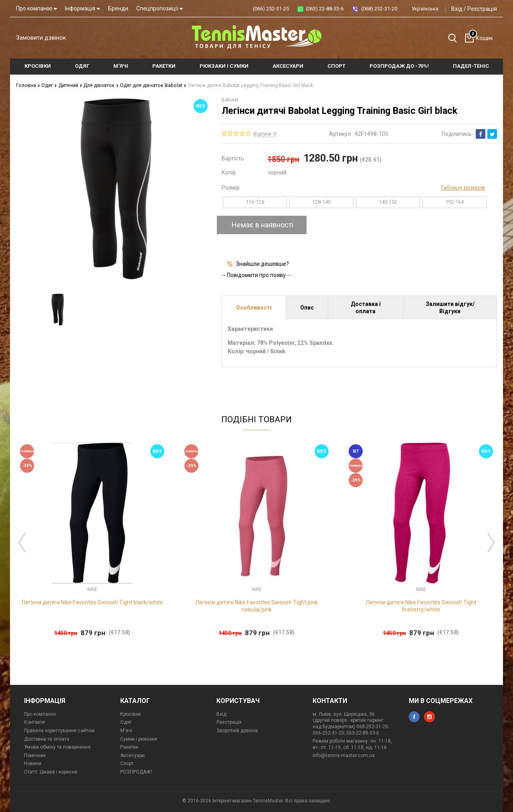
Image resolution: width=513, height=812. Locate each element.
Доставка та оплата (47, 739)
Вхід (457, 9)
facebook (414, 717)
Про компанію (36, 8)
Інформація (82, 8)
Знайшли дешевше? (263, 263)
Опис (307, 307)
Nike (92, 589)
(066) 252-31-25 (271, 9)
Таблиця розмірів (463, 187)
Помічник (35, 755)
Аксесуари (132, 755)
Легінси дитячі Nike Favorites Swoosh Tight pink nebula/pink (256, 606)
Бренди (118, 8)
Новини (33, 763)
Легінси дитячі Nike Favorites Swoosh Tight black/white (92, 602)
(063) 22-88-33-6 (325, 9)
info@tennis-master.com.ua (344, 755)
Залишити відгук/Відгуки (450, 307)
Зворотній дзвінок (237, 731)
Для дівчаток (99, 85)
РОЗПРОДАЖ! (136, 772)
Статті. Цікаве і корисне (51, 772)
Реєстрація (482, 9)
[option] (57, 310)
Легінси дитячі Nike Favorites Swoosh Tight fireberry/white (421, 606)
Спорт (127, 763)
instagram (429, 717)
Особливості (254, 307)
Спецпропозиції (160, 8)
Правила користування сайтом (59, 731)
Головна (27, 85)
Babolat (230, 99)
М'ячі (126, 731)
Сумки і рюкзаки (139, 739)
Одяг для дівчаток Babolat (150, 85)
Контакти (34, 722)
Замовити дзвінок (41, 38)
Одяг (48, 85)
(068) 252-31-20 (379, 9)
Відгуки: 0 (265, 133)
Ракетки (129, 747)
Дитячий (69, 85)
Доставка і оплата (366, 307)
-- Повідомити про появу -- (256, 275)
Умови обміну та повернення (57, 747)
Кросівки (130, 714)
